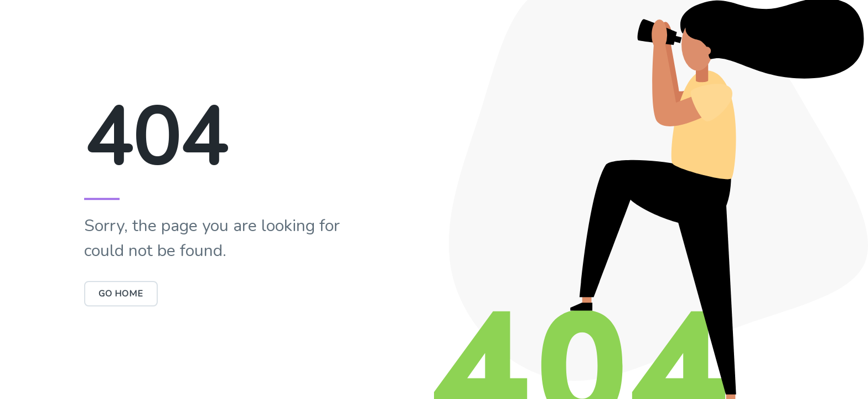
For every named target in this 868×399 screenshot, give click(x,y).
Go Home (121, 294)
